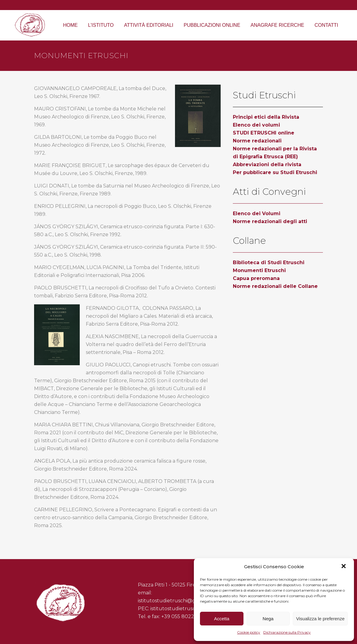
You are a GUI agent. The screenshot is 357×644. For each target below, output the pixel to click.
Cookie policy (249, 632)
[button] (344, 567)
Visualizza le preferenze (320, 619)
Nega (268, 619)
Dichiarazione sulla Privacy (287, 632)
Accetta (222, 619)
